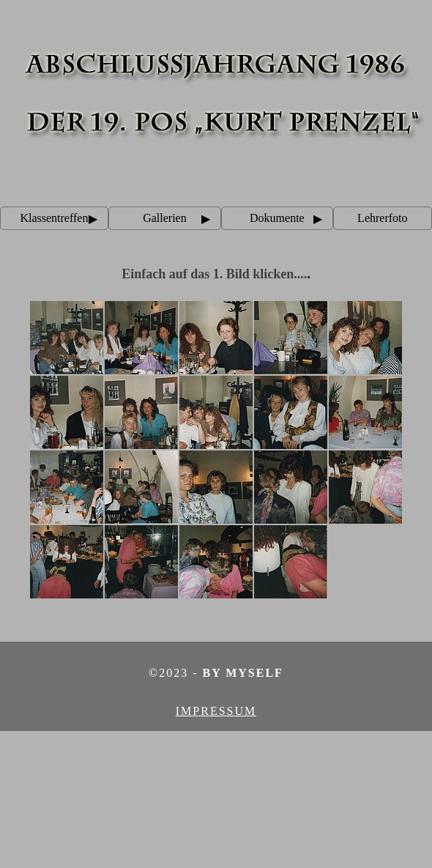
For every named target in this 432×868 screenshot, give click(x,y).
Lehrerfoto (382, 218)
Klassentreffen (54, 218)
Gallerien (165, 218)
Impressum (216, 711)
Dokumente (277, 218)
